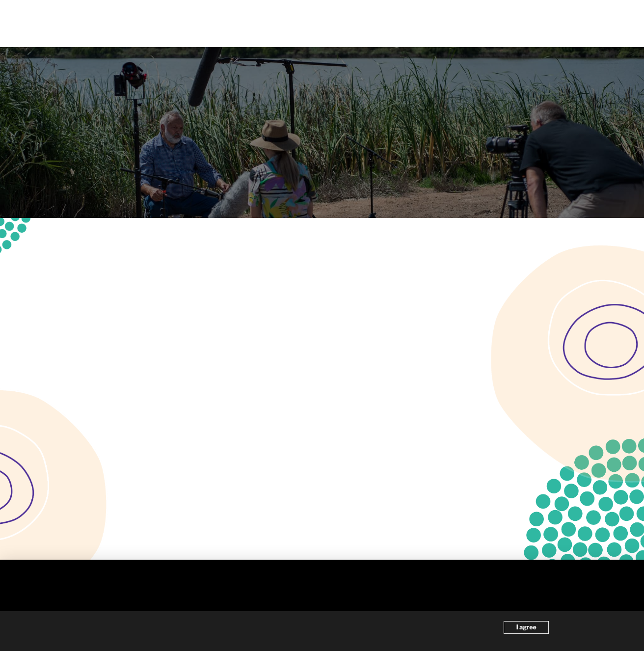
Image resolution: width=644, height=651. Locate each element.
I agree (526, 627)
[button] (594, 24)
